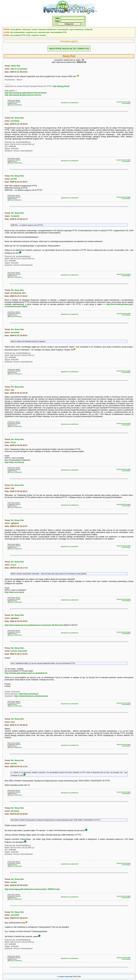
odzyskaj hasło (44, 32)
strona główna (16, 29)
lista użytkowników (17, 32)
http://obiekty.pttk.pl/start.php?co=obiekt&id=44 (26, 673)
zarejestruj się (31, 32)
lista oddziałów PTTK (59, 32)
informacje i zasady (30, 29)
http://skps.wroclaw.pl (14, 462)
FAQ (28, 35)
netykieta (35, 35)
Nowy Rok (16, 66)
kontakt (43, 35)
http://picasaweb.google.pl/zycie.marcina (23, 95)
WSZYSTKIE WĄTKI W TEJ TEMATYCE (69, 49)
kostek (14, 179)
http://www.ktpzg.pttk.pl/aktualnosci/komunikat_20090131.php (32, 889)
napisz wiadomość (77, 29)
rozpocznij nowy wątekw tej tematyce (124, 103)
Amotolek (15, 121)
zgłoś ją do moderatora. (15, 105)
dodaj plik (89, 29)
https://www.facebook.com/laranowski (31, 696)
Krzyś (13, 442)
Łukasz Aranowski (19, 651)
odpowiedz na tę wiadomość (70, 103)
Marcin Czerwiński (19, 69)
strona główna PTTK (18, 35)
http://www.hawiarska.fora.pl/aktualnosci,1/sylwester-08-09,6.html (34, 625)
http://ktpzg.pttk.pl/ (61, 86)
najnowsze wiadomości (47, 29)
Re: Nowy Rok (17, 118)
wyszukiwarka (63, 29)
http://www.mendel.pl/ (28, 694)
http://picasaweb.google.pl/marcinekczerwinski (26, 93)
